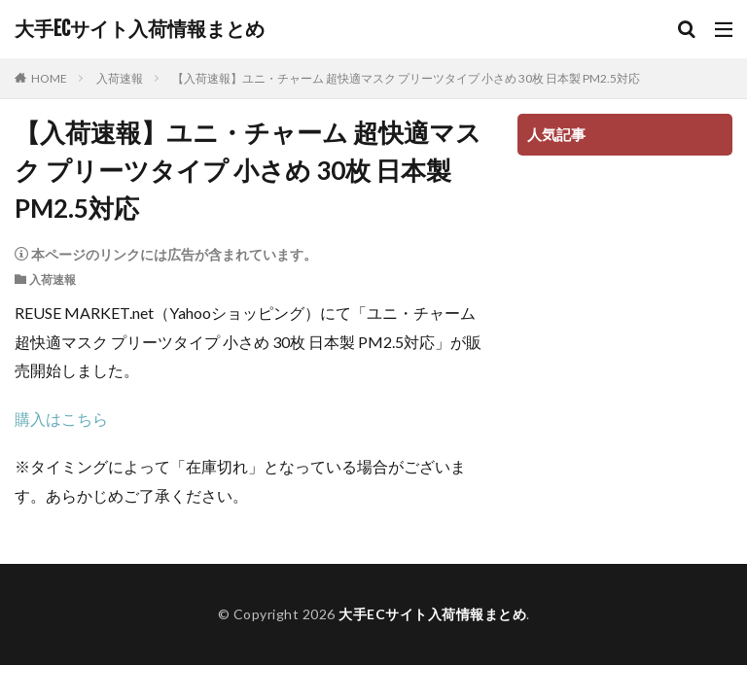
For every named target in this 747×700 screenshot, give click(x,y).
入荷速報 (120, 78)
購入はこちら (61, 419)
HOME (49, 78)
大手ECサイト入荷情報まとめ (140, 29)
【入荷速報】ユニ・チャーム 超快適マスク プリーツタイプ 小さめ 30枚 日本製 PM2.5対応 (406, 78)
